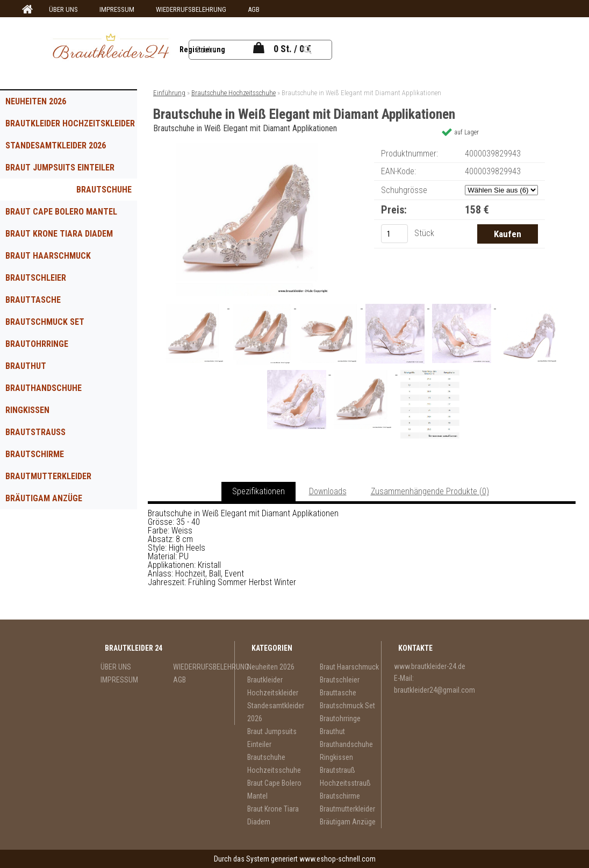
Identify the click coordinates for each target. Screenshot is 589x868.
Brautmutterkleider (48, 476)
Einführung (169, 93)
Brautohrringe (37, 344)
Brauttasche (33, 300)
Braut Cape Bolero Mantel (61, 212)
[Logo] (110, 48)
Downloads (328, 491)
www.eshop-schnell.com (337, 859)
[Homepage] (26, 10)
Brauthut (26, 366)
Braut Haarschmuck (48, 256)
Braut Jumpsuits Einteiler (60, 168)
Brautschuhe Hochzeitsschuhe (95, 193)
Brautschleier (36, 278)
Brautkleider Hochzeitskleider (70, 123)
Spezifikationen (258, 491)
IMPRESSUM (117, 9)
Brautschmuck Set (45, 322)
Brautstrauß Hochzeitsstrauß (44, 435)
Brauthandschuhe (44, 388)
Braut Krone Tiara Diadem (59, 234)
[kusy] (394, 234)
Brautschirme (35, 454)
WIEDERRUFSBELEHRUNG (191, 9)
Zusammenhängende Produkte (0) (430, 491)
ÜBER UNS (63, 9)
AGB (254, 9)
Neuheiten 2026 (36, 101)
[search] (315, 48)
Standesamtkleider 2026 (56, 145)
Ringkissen (27, 410)
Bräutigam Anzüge (44, 498)
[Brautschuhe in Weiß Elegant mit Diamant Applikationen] (254, 147)
